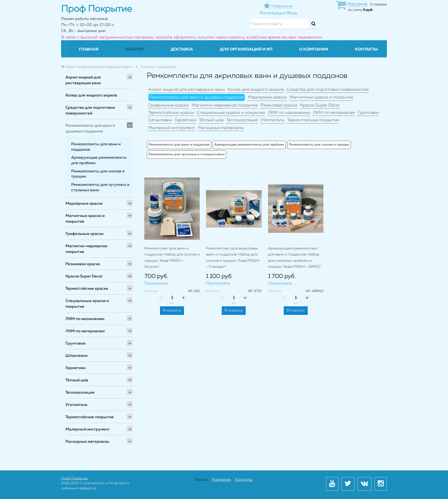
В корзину (172, 310)
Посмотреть (156, 283)
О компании (314, 49)
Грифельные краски (84, 234)
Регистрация (273, 13)
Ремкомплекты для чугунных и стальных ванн (187, 154)
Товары (201, 480)
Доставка (182, 49)
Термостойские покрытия (90, 417)
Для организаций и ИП (246, 49)
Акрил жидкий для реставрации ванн (83, 80)
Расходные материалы (87, 442)
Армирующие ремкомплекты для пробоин (249, 145)
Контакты (366, 49)
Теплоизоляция (80, 393)
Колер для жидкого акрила (91, 95)
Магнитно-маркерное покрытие (86, 249)
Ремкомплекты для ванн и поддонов (179, 145)
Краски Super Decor (84, 276)
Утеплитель (76, 405)
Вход (292, 13)
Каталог (135, 49)
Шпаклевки (76, 356)
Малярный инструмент (88, 429)
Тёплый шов (77, 380)
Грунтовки (75, 343)
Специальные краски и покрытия (87, 304)
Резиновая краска (83, 264)
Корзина (357, 4)
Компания (221, 480)
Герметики (75, 368)
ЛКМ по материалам (85, 331)
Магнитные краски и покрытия (85, 219)
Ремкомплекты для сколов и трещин (319, 145)
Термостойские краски (87, 289)
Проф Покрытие (74, 478)
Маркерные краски (84, 204)
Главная (89, 49)
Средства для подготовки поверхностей (90, 110)
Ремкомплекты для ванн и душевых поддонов (90, 128)
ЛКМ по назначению (85, 319)
